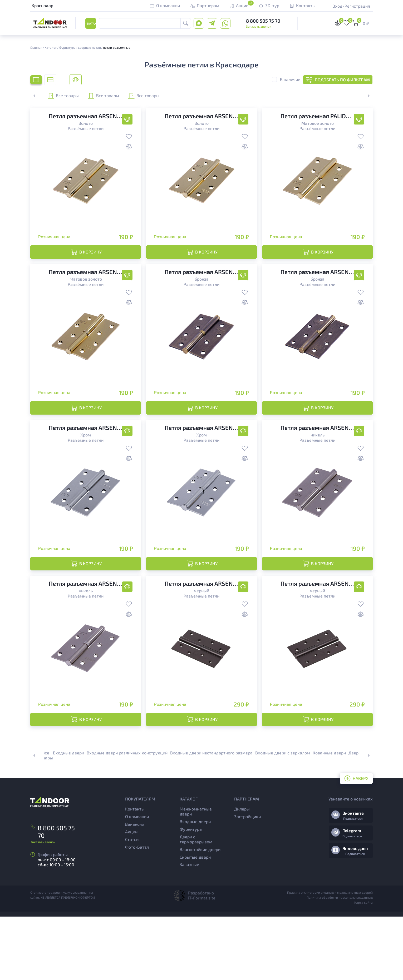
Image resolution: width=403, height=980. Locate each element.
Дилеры (242, 872)
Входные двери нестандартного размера (211, 816)
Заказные (189, 928)
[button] (366, 96)
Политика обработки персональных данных (340, 961)
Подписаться (353, 882)
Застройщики (247, 880)
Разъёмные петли (86, 128)
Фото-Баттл (137, 910)
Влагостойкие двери (200, 913)
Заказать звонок (259, 27)
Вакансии (135, 887)
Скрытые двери (195, 920)
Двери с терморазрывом (196, 903)
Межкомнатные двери (196, 875)
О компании (137, 880)
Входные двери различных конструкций (127, 816)
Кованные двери (329, 816)
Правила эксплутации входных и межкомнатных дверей (330, 956)
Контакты (135, 872)
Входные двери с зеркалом (283, 816)
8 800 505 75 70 (263, 21)
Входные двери (68, 816)
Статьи (132, 903)
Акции (131, 895)
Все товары (75, 96)
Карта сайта (363, 966)
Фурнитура (191, 892)
